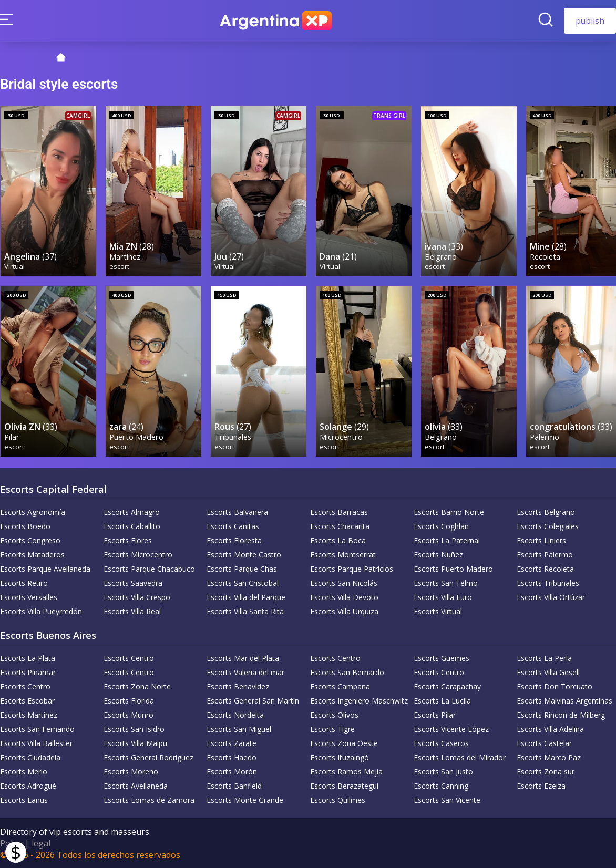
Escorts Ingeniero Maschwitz (359, 700)
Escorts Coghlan (441, 526)
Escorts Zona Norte (137, 686)
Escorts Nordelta (235, 714)
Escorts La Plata (28, 658)
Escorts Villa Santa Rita (245, 611)
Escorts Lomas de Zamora (149, 799)
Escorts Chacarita (340, 526)
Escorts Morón (232, 771)
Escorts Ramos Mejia (346, 771)
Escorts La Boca (338, 540)
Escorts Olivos (334, 714)
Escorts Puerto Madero (453, 568)
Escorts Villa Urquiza (344, 611)
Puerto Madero (136, 436)
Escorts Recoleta (545, 568)
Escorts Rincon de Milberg (561, 714)
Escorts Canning (441, 785)
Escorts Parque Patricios (352, 568)
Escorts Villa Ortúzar (551, 597)
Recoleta (545, 257)
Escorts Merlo (24, 771)
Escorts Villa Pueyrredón (41, 611)
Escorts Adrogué (28, 785)
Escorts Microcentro (138, 554)
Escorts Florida (129, 700)
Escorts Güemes (442, 658)
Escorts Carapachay (447, 686)
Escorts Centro (129, 658)
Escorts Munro (129, 714)
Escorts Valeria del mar (245, 672)
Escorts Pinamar (28, 672)
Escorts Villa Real (132, 611)
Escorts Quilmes (338, 799)
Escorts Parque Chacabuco (149, 568)
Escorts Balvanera (237, 512)
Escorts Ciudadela (30, 757)
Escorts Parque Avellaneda (45, 568)
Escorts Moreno (131, 771)
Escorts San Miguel (239, 729)
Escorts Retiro (24, 582)
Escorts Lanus (24, 799)
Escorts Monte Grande (245, 799)
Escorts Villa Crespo (137, 597)
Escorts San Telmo (446, 582)
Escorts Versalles (29, 597)
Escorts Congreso (30, 540)
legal (41, 843)
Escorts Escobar (27, 700)
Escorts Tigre (332, 729)
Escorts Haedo (232, 757)
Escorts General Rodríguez (148, 757)
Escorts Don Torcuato (555, 686)
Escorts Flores (128, 540)
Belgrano (441, 257)
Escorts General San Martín (253, 700)
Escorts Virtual (438, 611)
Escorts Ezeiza (541, 785)
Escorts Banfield (234, 785)
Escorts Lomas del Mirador (460, 757)
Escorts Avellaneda (136, 785)
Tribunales (233, 436)
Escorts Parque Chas (242, 568)
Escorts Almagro (132, 512)
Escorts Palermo (545, 554)
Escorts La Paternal (447, 540)
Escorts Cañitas (233, 526)
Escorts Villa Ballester (36, 743)
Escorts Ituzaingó (340, 757)
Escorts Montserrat (343, 554)
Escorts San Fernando (37, 729)
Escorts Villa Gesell (548, 672)
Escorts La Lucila (442, 700)
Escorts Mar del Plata (243, 658)
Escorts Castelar (544, 743)
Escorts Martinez (29, 714)
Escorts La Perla (544, 658)
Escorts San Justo (443, 771)
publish (590, 20)
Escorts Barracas (339, 512)
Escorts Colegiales (548, 526)
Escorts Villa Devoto (344, 597)
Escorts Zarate (232, 743)
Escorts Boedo (25, 526)
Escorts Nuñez (438, 554)
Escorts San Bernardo (347, 672)
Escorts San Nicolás (344, 582)
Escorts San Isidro (134, 729)
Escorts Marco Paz (549, 757)
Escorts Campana (340, 686)
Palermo (545, 436)
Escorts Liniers (541, 540)
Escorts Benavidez (238, 686)
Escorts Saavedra (133, 582)
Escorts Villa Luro (443, 597)
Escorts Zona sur (546, 771)
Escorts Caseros (441, 743)
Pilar (12, 436)
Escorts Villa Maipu (135, 743)
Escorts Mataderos (32, 554)
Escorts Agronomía (33, 512)
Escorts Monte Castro (244, 554)
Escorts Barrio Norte (449, 512)
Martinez (125, 257)
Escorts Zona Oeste (344, 743)
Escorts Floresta (234, 540)
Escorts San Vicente (447, 799)
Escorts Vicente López (451, 729)
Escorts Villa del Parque (246, 597)
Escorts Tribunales (548, 582)
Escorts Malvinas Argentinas (564, 700)
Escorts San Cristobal (243, 582)
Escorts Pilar (435, 714)
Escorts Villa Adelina (550, 729)
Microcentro (341, 436)
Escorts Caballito (132, 526)
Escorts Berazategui (344, 785)
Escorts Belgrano (546, 512)
